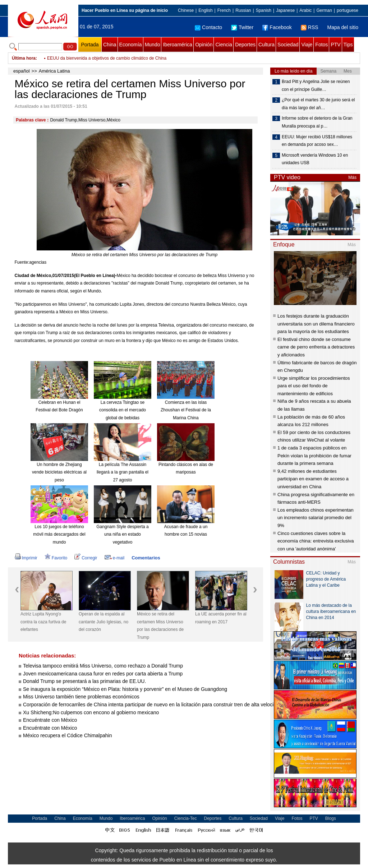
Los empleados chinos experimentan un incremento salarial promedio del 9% (316, 518)
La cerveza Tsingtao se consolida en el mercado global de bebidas (123, 410)
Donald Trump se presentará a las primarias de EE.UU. (84, 681)
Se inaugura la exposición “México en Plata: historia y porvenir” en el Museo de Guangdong (125, 689)
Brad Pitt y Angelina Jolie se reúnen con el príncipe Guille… (316, 86)
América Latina (54, 71)
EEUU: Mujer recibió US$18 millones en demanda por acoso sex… (317, 141)
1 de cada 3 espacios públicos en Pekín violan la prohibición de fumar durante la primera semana (314, 456)
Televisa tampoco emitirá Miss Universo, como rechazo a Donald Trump (103, 666)
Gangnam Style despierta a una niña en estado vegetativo (122, 534)
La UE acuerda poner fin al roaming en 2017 (221, 618)
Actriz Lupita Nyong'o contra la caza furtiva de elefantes (43, 622)
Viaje (307, 45)
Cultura (266, 45)
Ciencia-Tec (186, 818)
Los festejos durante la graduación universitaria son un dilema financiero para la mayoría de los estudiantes (316, 324)
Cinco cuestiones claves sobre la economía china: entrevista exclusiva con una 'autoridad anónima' (316, 541)
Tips (348, 45)
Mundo (153, 45)
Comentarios (146, 558)
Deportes (245, 45)
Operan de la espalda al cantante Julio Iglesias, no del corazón (103, 622)
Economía (131, 45)
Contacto (208, 27)
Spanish (264, 10)
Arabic (305, 10)
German (324, 10)
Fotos (321, 45)
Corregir (86, 558)
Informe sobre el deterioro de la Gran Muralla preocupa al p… (317, 122)
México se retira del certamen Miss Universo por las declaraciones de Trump (160, 626)
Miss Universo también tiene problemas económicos (81, 697)
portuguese (348, 10)
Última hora (24, 58)
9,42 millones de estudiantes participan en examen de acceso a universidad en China (313, 479)
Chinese (186, 10)
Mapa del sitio (343, 27)
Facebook (277, 27)
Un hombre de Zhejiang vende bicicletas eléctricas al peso (59, 472)
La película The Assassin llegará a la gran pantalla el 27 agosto (123, 472)
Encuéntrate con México (50, 720)
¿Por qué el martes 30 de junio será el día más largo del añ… (318, 104)
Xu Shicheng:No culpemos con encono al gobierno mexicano (91, 712)
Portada (90, 45)
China (110, 45)
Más (352, 177)
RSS (310, 27)
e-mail (115, 558)
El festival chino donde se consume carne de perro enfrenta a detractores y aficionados (316, 347)
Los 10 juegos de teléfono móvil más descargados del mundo (59, 534)
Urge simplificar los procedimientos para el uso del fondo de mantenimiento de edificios (314, 386)
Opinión (204, 45)
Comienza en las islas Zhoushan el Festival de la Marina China (186, 410)
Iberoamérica (178, 45)
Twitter (242, 27)
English (205, 10)
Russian (243, 10)
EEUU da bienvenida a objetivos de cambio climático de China (107, 58)
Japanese (285, 10)
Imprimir (26, 558)
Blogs (331, 818)
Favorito (56, 558)
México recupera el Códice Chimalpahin (67, 735)
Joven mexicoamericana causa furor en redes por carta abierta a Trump (103, 674)
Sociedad (288, 45)
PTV (335, 45)
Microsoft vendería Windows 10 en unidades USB (315, 159)
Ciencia (224, 45)
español (22, 71)
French (224, 10)
